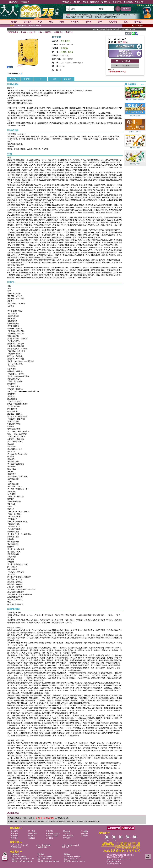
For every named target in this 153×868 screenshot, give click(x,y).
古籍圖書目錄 (16, 847)
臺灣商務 (64, 48)
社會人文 (32, 32)
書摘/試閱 (68, 79)
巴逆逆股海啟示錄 (101, 15)
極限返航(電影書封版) (111, 17)
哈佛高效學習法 (115, 15)
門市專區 (32, 831)
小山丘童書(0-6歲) (43, 845)
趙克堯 (71, 52)
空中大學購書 (68, 836)
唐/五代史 (69, 32)
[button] (135, 165)
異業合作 (14, 838)
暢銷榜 (14, 22)
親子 (100, 22)
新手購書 (84, 833)
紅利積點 (84, 831)
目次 (54, 79)
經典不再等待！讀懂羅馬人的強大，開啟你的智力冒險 (119, 29)
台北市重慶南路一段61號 (72, 857)
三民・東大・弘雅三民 (19, 845)
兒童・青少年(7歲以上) (71, 845)
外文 (51, 22)
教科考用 (138, 22)
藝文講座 (128, 2)
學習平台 (139, 2)
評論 (128, 33)
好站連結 (67, 838)
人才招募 (49, 831)
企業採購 (14, 2)
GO (118, 9)
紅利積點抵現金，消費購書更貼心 (25, 26)
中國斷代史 (59, 32)
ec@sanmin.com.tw (26, 861)
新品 (27, 22)
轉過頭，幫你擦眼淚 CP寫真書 (82, 17)
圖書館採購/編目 (52, 836)
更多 (143, 84)
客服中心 (106, 2)
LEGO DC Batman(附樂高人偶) (81, 15)
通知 (85, 2)
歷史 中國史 (65, 41)
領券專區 (117, 2)
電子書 (88, 22)
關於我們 (14, 831)
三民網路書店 (13, 32)
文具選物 (113, 22)
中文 (40, 22)
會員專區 (67, 2)
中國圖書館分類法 (53, 833)
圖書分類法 (33, 833)
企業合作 (84, 836)
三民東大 (75, 22)
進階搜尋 (126, 9)
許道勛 (63, 52)
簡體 (62, 22)
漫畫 (126, 22)
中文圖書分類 (14, 74)
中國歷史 (48, 32)
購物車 (77, 2)
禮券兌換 (67, 831)
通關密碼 (14, 836)
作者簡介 (27, 79)
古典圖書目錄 (42, 847)
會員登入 (25, 2)
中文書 (23, 32)
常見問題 (67, 833)
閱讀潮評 (32, 838)
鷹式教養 (98, 17)
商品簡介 (13, 79)
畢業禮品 (66, 847)
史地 (40, 32)
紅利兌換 (95, 2)
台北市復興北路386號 (19, 857)
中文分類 (14, 833)
